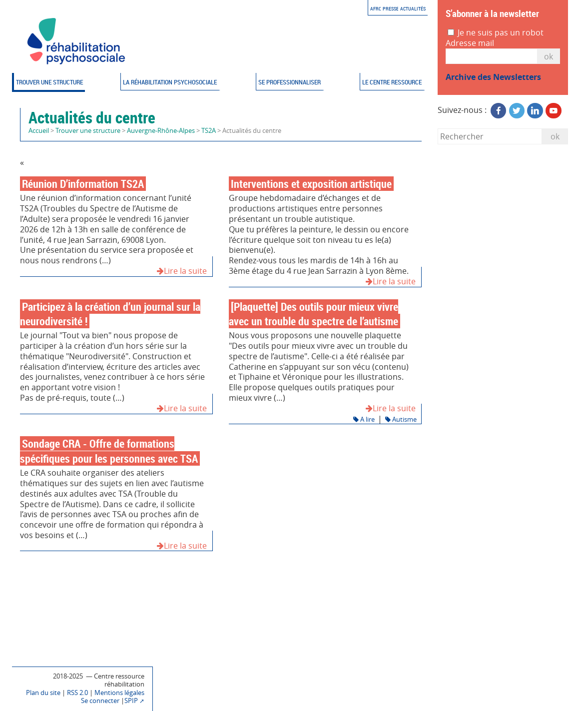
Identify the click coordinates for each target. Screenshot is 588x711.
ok (555, 136)
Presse (391, 8)
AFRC (376, 8)
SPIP (131, 701)
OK (549, 56)
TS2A (209, 131)
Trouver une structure (49, 82)
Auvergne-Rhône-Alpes (161, 131)
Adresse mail (470, 43)
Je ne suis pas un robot (496, 33)
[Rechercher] (490, 136)
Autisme (401, 419)
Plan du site (43, 693)
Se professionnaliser (290, 82)
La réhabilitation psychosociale (170, 82)
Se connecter (100, 701)
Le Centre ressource (392, 82)
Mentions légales (119, 693)
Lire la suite (182, 271)
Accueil (39, 131)
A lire (364, 419)
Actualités (413, 8)
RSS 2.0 (77, 693)
